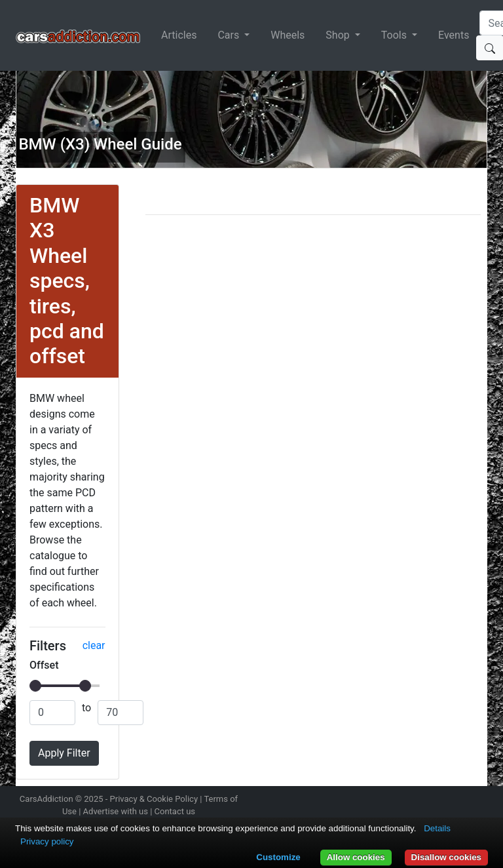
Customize (278, 857)
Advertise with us (116, 811)
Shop (339, 35)
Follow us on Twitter (410, 800)
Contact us (175, 811)
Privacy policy (47, 841)
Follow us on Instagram (387, 800)
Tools (395, 35)
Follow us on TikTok (456, 800)
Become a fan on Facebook (434, 800)
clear (94, 645)
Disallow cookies (446, 857)
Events (454, 35)
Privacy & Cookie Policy (154, 799)
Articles (179, 35)
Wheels (288, 35)
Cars (230, 35)
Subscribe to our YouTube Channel (479, 800)
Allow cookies (356, 857)
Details (437, 828)
